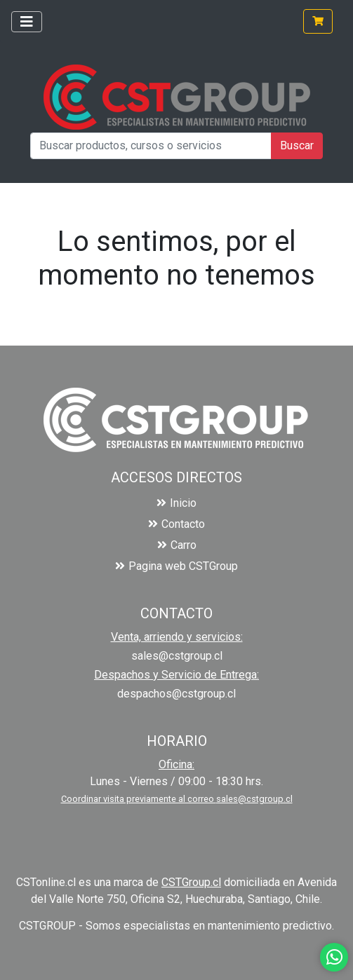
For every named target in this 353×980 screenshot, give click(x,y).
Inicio (176, 503)
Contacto (176, 524)
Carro (177, 545)
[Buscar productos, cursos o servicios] (151, 146)
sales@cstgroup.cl (177, 656)
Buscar (297, 145)
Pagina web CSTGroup (176, 566)
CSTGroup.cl (191, 882)
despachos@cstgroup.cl (176, 694)
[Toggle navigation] (27, 22)
